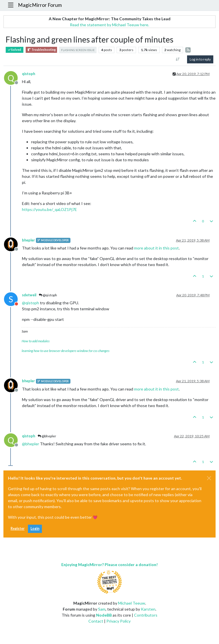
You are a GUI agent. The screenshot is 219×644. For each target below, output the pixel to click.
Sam (102, 609)
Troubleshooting (41, 50)
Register (18, 529)
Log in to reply (200, 59)
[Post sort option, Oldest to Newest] (178, 59)
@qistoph (48, 295)
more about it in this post (156, 248)
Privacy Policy (118, 621)
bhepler (28, 240)
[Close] (209, 478)
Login (35, 529)
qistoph (29, 74)
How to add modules (36, 341)
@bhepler (47, 436)
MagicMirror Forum (40, 5)
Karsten (148, 609)
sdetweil (29, 295)
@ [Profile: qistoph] (31, 303)
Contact (96, 621)
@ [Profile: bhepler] (31, 444)
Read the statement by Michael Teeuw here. (109, 25)
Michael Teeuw (132, 603)
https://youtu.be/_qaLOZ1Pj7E (49, 209)
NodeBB (104, 615)
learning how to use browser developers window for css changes (66, 351)
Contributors (146, 615)
